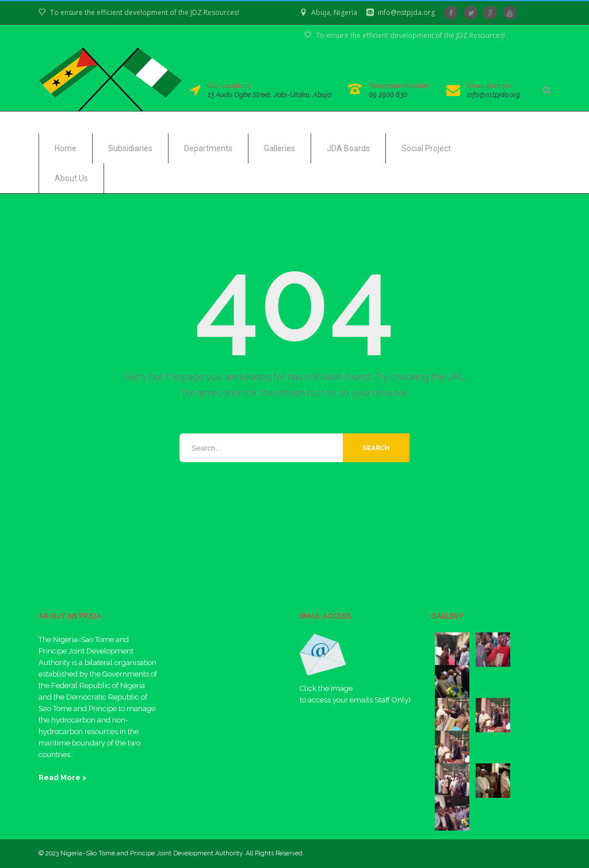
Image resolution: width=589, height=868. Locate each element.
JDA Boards (348, 148)
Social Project (426, 148)
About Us (71, 178)
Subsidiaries (130, 148)
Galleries (280, 148)
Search (376, 448)
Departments (208, 148)
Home (66, 148)
